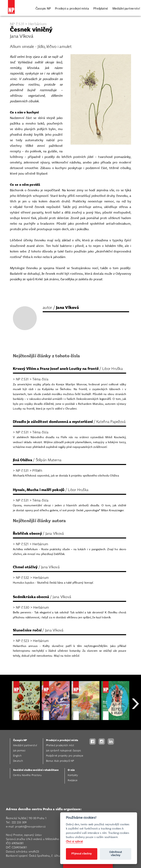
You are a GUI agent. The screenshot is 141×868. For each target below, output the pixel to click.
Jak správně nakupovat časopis (64, 751)
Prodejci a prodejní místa (72, 8)
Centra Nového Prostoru (27, 775)
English (17, 756)
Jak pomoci (19, 751)
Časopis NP (43, 8)
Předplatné (101, 8)
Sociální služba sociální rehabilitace (36, 770)
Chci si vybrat (74, 841)
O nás (71, 770)
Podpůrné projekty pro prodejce (65, 756)
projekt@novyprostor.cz (30, 827)
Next (135, 718)
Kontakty (73, 775)
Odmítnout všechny (116, 854)
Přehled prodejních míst (60, 746)
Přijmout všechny (82, 854)
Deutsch (18, 761)
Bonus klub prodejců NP (60, 761)
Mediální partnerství (126, 8)
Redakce (73, 781)
